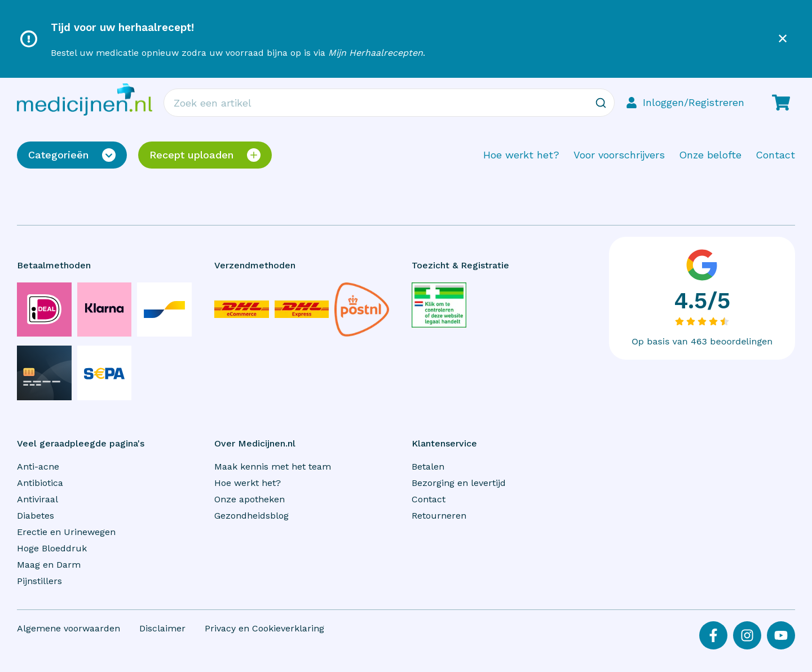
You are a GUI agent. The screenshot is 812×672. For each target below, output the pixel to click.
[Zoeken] (601, 103)
